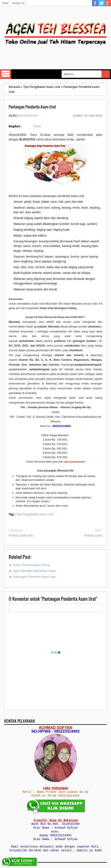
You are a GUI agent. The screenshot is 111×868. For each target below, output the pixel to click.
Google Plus (108, 3)
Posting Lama (93, 535)
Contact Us (18, 3)
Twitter (101, 3)
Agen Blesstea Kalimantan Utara (34, 571)
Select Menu (6, 74)
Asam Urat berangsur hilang (31, 565)
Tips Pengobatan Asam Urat (35, 514)
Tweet (37, 126)
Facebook (95, 3)
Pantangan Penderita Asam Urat (34, 577)
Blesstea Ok (28, 116)
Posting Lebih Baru (21, 535)
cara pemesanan (74, 462)
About (5, 3)
